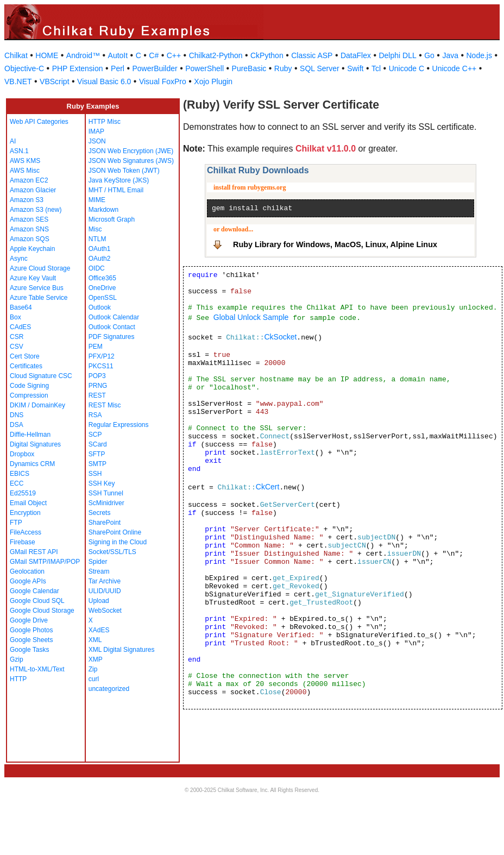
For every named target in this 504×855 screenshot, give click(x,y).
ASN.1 (19, 151)
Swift (355, 68)
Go (429, 55)
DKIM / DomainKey (37, 405)
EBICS (20, 474)
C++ (174, 55)
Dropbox (22, 454)
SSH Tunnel (106, 493)
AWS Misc (25, 171)
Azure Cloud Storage (40, 268)
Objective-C (24, 68)
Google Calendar (34, 591)
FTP (16, 523)
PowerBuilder (155, 68)
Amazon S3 (27, 200)
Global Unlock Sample (251, 317)
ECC (17, 483)
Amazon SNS (29, 229)
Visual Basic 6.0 (104, 81)
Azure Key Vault (33, 278)
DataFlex (356, 55)
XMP (96, 659)
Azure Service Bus (37, 288)
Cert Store (25, 356)
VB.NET (18, 81)
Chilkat (16, 55)
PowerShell (204, 68)
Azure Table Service (39, 298)
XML (95, 640)
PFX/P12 (102, 356)
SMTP (97, 464)
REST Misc (105, 405)
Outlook (100, 307)
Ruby (283, 68)
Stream (99, 571)
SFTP (97, 454)
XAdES (99, 630)
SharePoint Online (115, 532)
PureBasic (249, 68)
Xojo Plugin (213, 81)
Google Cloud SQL (37, 601)
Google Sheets (31, 640)
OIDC (97, 268)
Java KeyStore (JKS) (119, 180)
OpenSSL (103, 298)
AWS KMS (25, 161)
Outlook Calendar (114, 317)
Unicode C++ (455, 68)
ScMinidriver (106, 503)
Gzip (17, 659)
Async (19, 259)
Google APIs (28, 581)
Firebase (23, 542)
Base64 (21, 307)
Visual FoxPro (163, 81)
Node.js (479, 55)
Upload (99, 601)
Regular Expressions (119, 425)
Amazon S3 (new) (36, 210)
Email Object (28, 503)
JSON (97, 141)
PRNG (98, 386)
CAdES (20, 327)
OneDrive (102, 288)
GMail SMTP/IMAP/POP (45, 562)
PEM (96, 347)
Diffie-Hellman (30, 435)
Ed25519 (23, 493)
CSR (17, 337)
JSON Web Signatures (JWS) (131, 161)
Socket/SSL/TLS (112, 552)
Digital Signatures (35, 444)
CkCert (268, 487)
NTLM (97, 239)
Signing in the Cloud (118, 542)
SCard (98, 444)
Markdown (103, 210)
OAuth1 (100, 249)
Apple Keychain (32, 249)
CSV (17, 347)
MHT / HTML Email (116, 190)
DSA (17, 425)
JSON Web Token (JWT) (124, 171)
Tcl (376, 68)
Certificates (26, 366)
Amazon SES (29, 219)
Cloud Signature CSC (41, 376)
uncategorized (109, 689)
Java (450, 55)
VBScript (54, 81)
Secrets (100, 513)
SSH (95, 474)
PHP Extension (78, 68)
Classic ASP (312, 55)
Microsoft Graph (112, 219)
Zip (93, 669)
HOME (47, 55)
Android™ (83, 55)
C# (154, 55)
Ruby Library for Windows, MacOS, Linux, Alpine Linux (335, 244)
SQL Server (320, 68)
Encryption (25, 513)
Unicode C (407, 68)
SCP (95, 435)
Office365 (102, 278)
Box (15, 317)
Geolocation (27, 571)
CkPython (267, 55)
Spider (98, 562)
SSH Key (102, 483)
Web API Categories (39, 122)
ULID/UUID (105, 591)
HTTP (18, 679)
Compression (29, 395)
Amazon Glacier (33, 190)
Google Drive (29, 620)
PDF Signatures (112, 337)
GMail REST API (34, 552)
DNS (17, 415)
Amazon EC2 (29, 180)
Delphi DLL (397, 55)
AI (13, 141)
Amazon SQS (30, 239)
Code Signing (29, 386)
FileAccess (26, 532)
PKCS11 (101, 366)
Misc (95, 229)
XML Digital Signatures (122, 650)
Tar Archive (105, 581)
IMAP (96, 131)
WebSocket (105, 611)
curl (94, 679)
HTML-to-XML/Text (37, 669)
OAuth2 (100, 259)
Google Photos (31, 630)
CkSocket (280, 337)
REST (97, 395)
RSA (95, 415)
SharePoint (105, 523)
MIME (97, 200)
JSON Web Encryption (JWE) (131, 151)
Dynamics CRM (32, 464)
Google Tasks (30, 650)
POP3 (97, 376)
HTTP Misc (105, 122)
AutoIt (118, 55)
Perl (118, 68)
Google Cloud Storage (42, 611)
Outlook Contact (112, 327)
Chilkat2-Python (216, 55)
